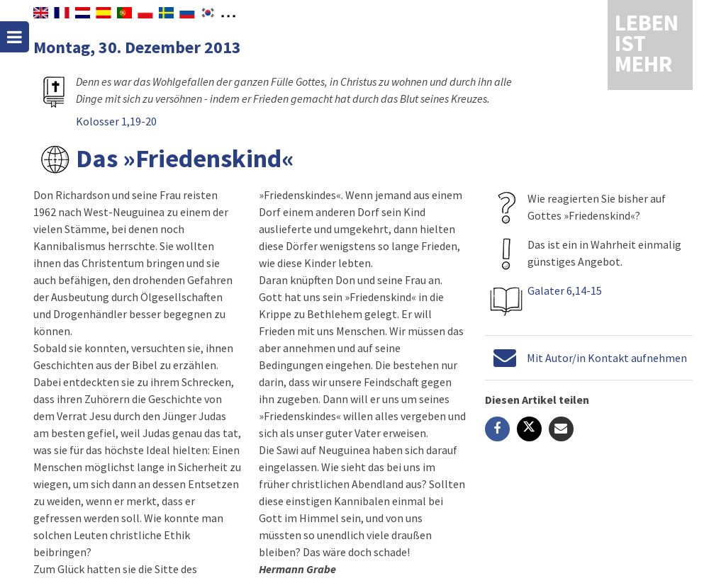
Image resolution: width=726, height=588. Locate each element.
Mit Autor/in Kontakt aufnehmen (607, 358)
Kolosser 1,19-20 (116, 121)
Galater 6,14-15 (565, 290)
